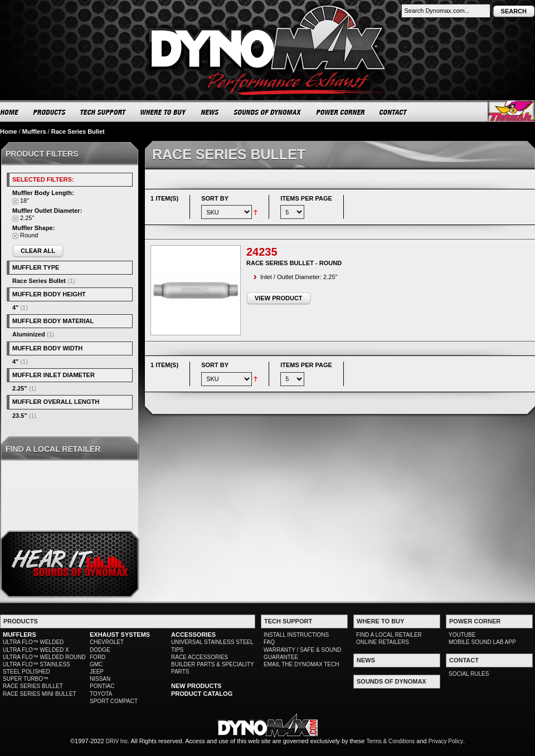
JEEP (97, 672)
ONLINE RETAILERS (383, 642)
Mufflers (34, 131)
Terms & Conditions (391, 741)
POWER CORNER (341, 112)
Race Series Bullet (39, 281)
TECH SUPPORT (103, 112)
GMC (96, 664)
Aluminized (29, 334)
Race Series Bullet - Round (294, 263)
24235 (262, 252)
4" (15, 308)
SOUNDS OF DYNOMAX (268, 112)
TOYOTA (101, 694)
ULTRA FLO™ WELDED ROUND (44, 657)
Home (9, 131)
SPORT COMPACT (114, 701)
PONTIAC (102, 686)
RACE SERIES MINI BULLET (40, 694)
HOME (9, 112)
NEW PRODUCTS (196, 686)
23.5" (20, 416)
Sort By (215, 198)
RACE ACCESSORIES (200, 657)
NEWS (210, 112)
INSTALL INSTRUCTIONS (296, 635)
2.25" (20, 388)
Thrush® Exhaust (511, 111)
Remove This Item (15, 201)
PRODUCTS (50, 112)
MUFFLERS (20, 635)
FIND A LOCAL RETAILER (389, 635)
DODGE (100, 650)
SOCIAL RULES (469, 674)
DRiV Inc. (118, 741)
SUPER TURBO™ (26, 679)
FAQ (269, 642)
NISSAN (100, 679)
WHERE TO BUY (164, 112)
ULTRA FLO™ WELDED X (36, 650)
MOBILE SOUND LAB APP (482, 642)
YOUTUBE (462, 635)
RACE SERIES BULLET (33, 686)
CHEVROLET (107, 642)
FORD (98, 657)
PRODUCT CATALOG (202, 694)
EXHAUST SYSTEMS (120, 635)
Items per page (306, 198)
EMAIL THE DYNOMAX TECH (301, 664)
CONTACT (394, 112)
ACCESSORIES (193, 635)
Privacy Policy (446, 741)
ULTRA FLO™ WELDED (33, 642)
